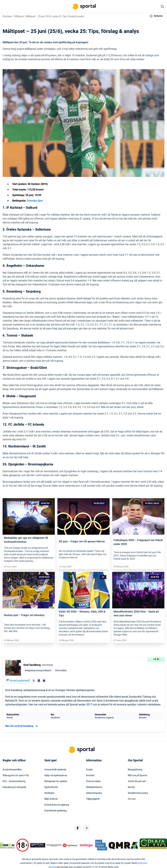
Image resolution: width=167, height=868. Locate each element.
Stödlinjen (49, 793)
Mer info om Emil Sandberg (22, 726)
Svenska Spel (35, 201)
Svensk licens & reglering (57, 805)
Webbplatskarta (94, 787)
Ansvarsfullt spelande (55, 770)
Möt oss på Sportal (137, 776)
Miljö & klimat (51, 799)
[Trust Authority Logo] (38, 845)
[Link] (29, 516)
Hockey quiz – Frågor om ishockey (24, 615)
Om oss (132, 799)
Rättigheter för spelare (56, 781)
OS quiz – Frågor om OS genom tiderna (82, 542)
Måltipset (19, 16)
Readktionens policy (138, 793)
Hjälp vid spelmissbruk (56, 776)
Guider (89, 770)
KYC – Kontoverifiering (14, 781)
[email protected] (20, 681)
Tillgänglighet (93, 799)
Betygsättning (135, 770)
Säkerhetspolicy (94, 793)
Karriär (131, 787)
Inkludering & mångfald (14, 787)
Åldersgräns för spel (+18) (16, 776)
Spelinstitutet (51, 787)
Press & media (93, 781)
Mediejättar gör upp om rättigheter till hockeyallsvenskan (26, 540)
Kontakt (90, 776)
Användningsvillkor (12, 770)
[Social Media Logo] (78, 828)
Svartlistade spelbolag (56, 811)
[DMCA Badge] (7, 845)
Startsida (7, 16)
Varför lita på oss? (137, 781)
